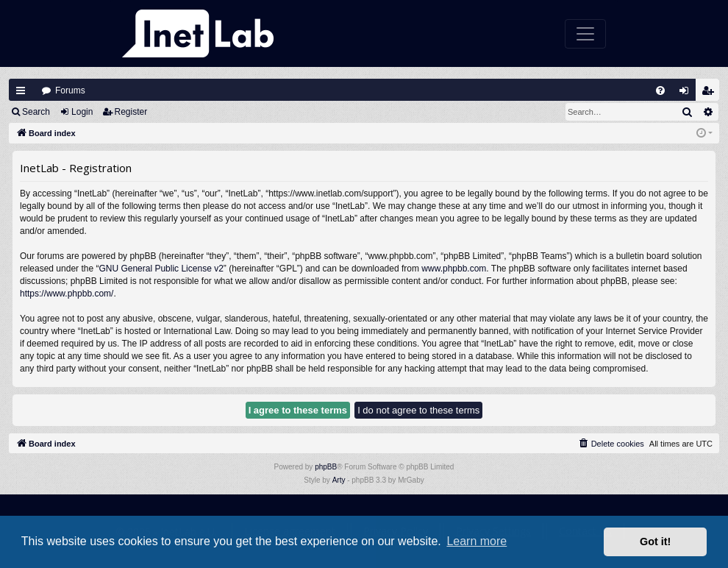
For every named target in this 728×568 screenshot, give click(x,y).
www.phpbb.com (454, 269)
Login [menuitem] (688, 94)
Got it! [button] (655, 542)
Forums (70, 90)
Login (82, 112)
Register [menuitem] (711, 94)
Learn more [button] (477, 541)
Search (36, 112)
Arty (339, 480)
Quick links (21, 90)
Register (131, 112)
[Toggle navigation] (585, 34)
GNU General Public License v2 (161, 269)
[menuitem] (660, 90)
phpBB (326, 467)
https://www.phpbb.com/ (67, 294)
